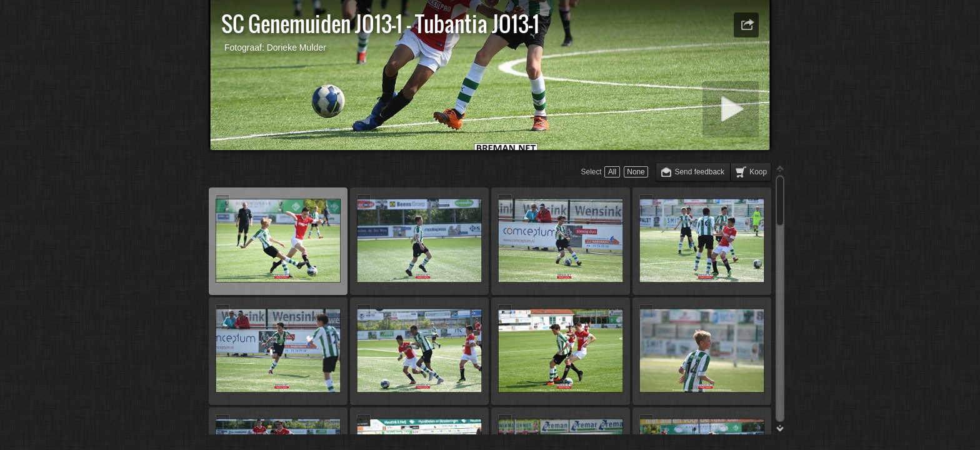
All (612, 172)
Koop (758, 172)
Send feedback (700, 172)
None (636, 172)
